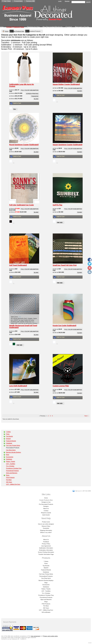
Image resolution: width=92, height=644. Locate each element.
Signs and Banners (12, 473)
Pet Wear (9, 480)
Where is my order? (46, 532)
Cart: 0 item (7, 1)
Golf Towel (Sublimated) (18, 265)
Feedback (46, 542)
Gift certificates (46, 612)
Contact (69, 27)
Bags (8, 455)
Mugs (8, 475)
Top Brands (9, 436)
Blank (36, 99)
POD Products (10, 477)
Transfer (35, 96)
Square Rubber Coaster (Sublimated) (66, 84)
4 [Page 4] (52, 416)
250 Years (9, 482)
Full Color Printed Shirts (13, 445)
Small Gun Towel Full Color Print (65, 265)
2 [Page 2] (49, 416)
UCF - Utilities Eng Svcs (13, 484)
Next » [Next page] (86, 416)
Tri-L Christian (10, 466)
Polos (8, 434)
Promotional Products (12, 471)
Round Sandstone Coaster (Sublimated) (24, 145)
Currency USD (30, 1)
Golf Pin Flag (57, 205)
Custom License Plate (61, 386)
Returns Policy (46, 526)
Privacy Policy (46, 544)
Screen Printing (32, 94)
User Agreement (46, 546)
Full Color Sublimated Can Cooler (22, 205)
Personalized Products (46, 576)
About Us (46, 508)
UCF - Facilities (11, 464)
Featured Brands (11, 441)
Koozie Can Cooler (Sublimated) (64, 326)
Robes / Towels (11, 461)
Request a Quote (82, 27)
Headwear (9, 443)
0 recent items (18, 1)
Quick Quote (46, 515)
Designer (46, 506)
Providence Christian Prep (14, 468)
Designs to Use (33, 27)
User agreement (35, 636)
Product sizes (46, 522)
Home (7, 31)
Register (67, 1)
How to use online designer (46, 524)
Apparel (8, 439)
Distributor (9, 459)
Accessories (10, 457)
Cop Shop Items (11, 450)
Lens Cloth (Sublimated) (18, 386)
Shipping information (46, 530)
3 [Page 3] (51, 416)
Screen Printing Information (46, 552)
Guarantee (46, 528)
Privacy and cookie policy (51, 636)
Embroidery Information (46, 550)
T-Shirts (8, 432)
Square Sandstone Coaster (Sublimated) (68, 145)
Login (60, 1)
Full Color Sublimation (30, 90)
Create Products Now (15, 27)
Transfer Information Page (46, 554)
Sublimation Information (46, 548)
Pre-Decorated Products (53, 27)
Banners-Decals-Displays (14, 452)
